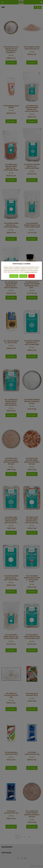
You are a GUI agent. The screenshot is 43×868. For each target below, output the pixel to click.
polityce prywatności (31, 272)
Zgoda (31, 276)
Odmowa (23, 276)
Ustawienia (14, 276)
